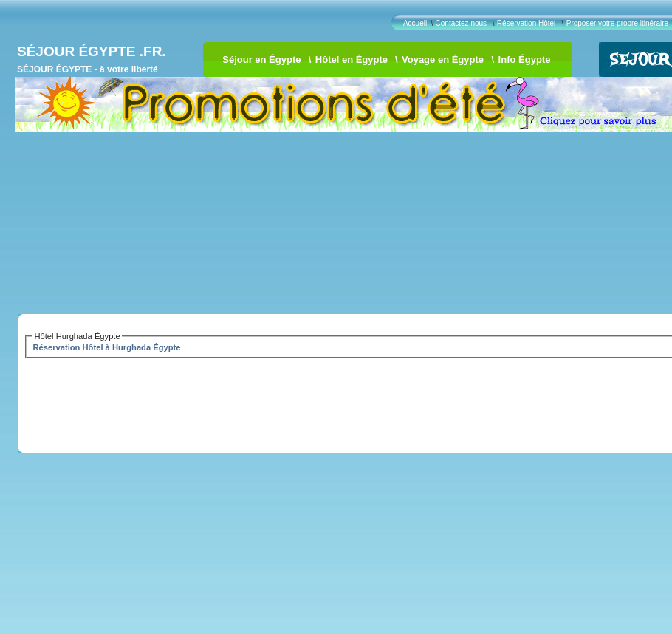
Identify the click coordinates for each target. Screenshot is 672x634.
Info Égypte (525, 59)
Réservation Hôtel (526, 23)
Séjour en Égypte (261, 59)
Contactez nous (462, 23)
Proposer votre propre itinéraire (617, 23)
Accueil (415, 23)
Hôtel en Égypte (352, 59)
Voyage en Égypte (443, 59)
